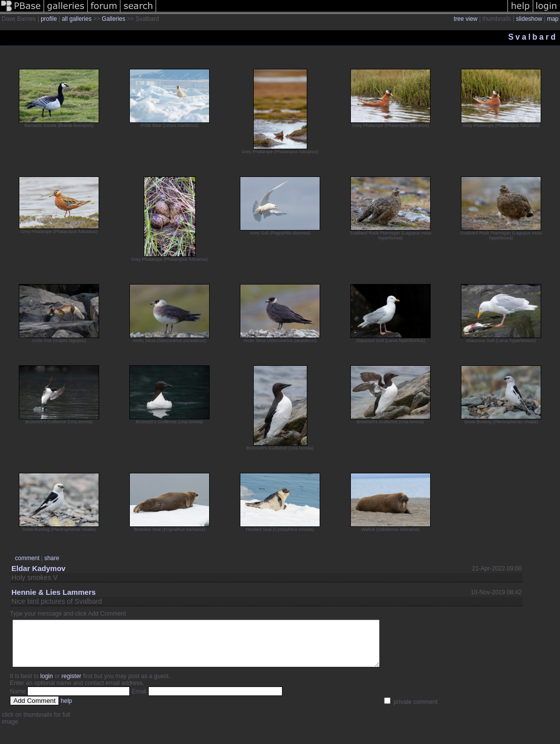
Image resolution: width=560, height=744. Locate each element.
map (553, 19)
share (52, 558)
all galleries (77, 19)
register (71, 685)
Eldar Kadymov (38, 568)
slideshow (529, 19)
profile (49, 19)
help (67, 710)
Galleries (113, 19)
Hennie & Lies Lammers (54, 592)
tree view (466, 19)
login (46, 685)
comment (27, 558)
